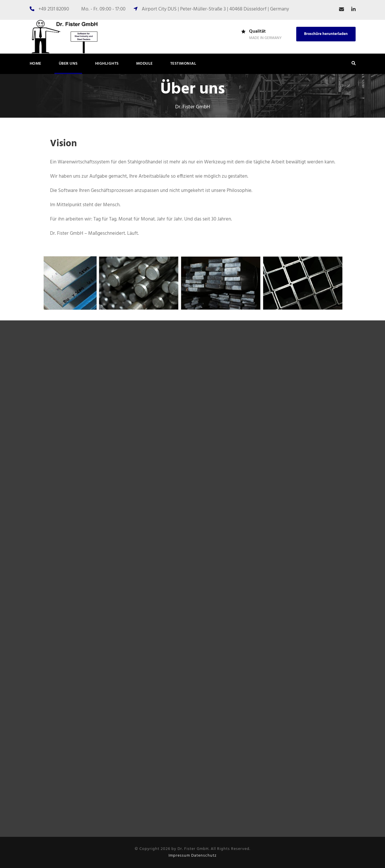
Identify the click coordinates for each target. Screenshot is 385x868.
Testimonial (183, 64)
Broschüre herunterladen (326, 34)
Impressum (179, 856)
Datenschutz (204, 856)
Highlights (107, 64)
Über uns (68, 64)
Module (144, 64)
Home (36, 64)
